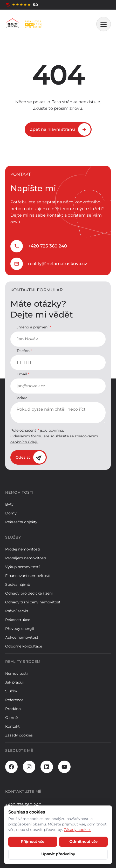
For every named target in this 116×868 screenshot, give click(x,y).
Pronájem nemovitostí (26, 558)
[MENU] (104, 24)
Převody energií (20, 629)
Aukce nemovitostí (22, 637)
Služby (11, 691)
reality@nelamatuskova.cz (58, 264)
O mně (11, 718)
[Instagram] (29, 767)
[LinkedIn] (47, 767)
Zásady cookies (19, 735)
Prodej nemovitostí (23, 549)
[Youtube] (64, 767)
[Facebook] (11, 767)
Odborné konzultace (24, 646)
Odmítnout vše (83, 842)
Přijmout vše (33, 842)
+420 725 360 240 (47, 246)
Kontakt (12, 726)
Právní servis (17, 611)
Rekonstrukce (18, 620)
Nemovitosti (16, 673)
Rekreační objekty (21, 522)
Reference (14, 700)
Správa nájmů (18, 584)
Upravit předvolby (58, 854)
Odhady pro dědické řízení (29, 593)
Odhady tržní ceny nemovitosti (33, 602)
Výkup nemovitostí (22, 567)
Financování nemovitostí (28, 576)
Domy (11, 513)
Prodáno (13, 709)
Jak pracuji (15, 682)
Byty (9, 504)
